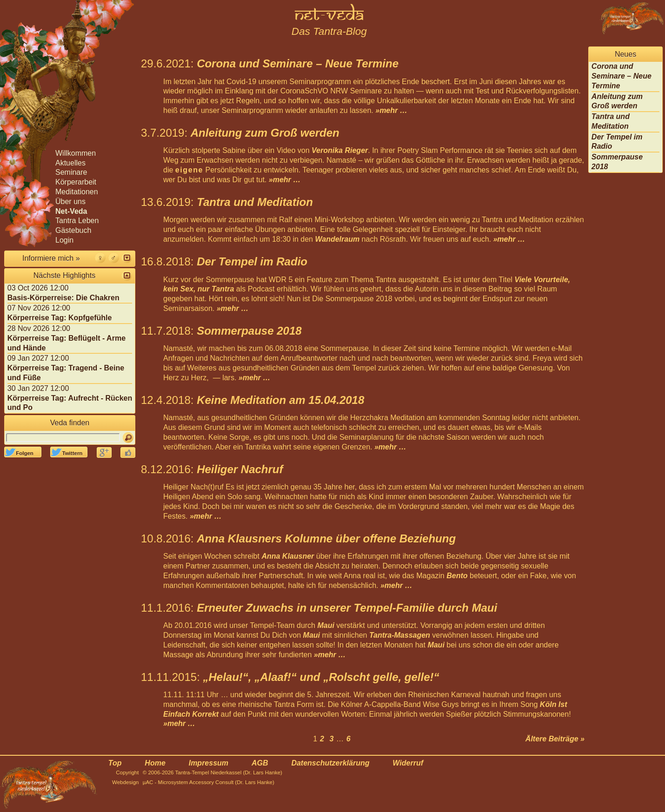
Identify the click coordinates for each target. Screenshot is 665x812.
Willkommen (76, 153)
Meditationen (77, 192)
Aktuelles (70, 163)
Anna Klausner (288, 556)
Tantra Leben (77, 221)
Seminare (71, 172)
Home (155, 763)
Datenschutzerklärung (330, 763)
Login (64, 240)
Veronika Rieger (340, 150)
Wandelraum (337, 239)
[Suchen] (128, 438)
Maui (326, 625)
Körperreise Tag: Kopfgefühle (60, 318)
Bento (457, 576)
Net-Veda (71, 211)
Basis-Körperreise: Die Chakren (63, 298)
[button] (127, 258)
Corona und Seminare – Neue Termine (622, 76)
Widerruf (408, 763)
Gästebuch (73, 230)
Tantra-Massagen (400, 635)
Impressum (209, 763)
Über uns (70, 201)
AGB (260, 763)
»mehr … (391, 110)
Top (115, 763)
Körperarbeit (76, 182)
